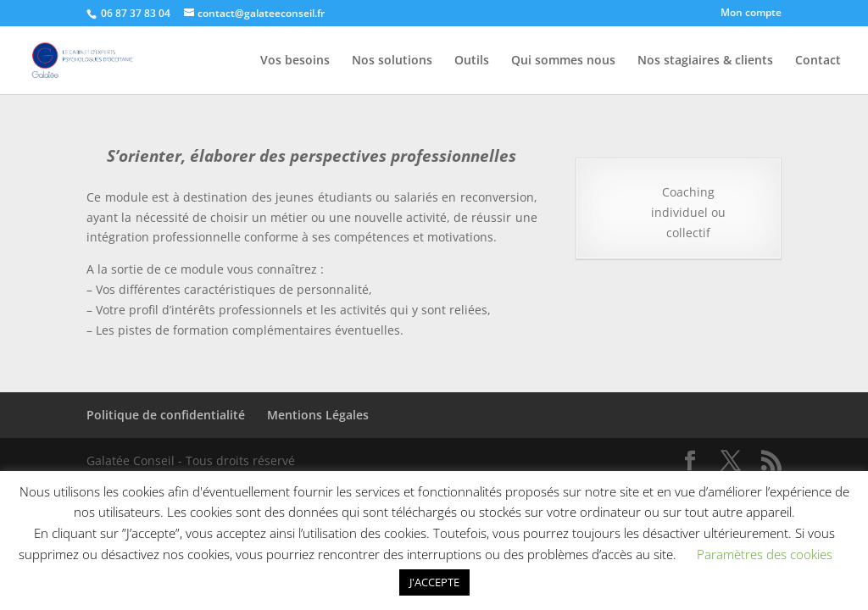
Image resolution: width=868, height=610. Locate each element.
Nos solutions (392, 61)
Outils (472, 61)
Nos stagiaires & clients (705, 61)
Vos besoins (295, 61)
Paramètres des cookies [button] (765, 554)
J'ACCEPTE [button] (434, 582)
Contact (818, 61)
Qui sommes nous (563, 61)
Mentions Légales (318, 415)
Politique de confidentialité (166, 415)
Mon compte (751, 14)
